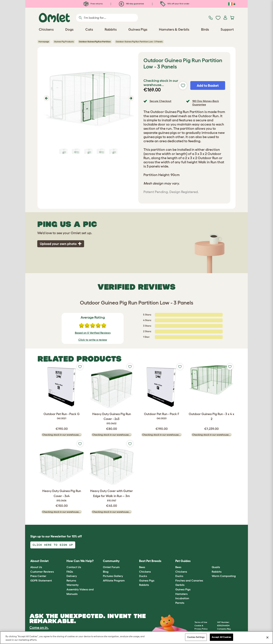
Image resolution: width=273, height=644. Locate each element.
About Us (36, 567)
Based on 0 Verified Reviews (93, 333)
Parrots (180, 603)
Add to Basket (208, 85)
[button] (46, 98)
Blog (106, 572)
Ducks (143, 576)
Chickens (145, 572)
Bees (142, 567)
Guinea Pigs (147, 580)
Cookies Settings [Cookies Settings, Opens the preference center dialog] (196, 637)
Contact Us (74, 567)
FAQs (70, 572)
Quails (216, 567)
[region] (136, 638)
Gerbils (180, 585)
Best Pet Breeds (150, 561)
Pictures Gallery (113, 576)
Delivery (72, 576)
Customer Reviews (42, 572)
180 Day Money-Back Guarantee (206, 103)
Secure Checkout (160, 101)
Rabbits (144, 585)
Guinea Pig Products (64, 42)
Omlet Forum (111, 567)
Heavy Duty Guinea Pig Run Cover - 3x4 (62, 496)
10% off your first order (175, 4)
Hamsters (181, 594)
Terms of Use (201, 622)
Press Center (38, 576)
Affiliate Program (114, 580)
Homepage (44, 42)
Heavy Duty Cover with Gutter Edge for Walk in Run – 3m (112, 496)
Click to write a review (93, 340)
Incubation (182, 598)
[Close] (267, 637)
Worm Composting (224, 576)
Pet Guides (183, 561)
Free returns (93, 4)
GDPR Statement (41, 580)
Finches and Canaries (189, 580)
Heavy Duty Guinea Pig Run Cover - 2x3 (112, 419)
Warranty (73, 585)
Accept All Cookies (221, 637)
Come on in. (39, 627)
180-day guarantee (131, 4)
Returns (71, 580)
